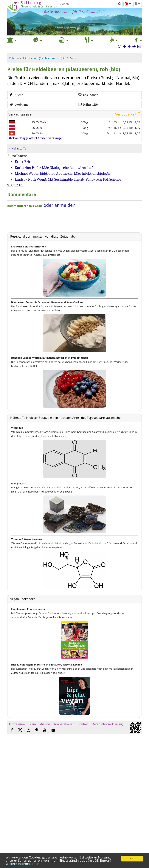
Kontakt (83, 724)
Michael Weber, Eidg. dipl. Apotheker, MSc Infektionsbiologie (63, 173)
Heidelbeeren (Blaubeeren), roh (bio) (44, 58)
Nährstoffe (19, 148)
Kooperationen (64, 724)
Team (32, 724)
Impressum (17, 724)
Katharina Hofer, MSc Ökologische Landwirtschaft (54, 168)
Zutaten (14, 58)
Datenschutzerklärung (107, 724)
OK (132, 859)
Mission (45, 724)
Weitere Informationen (22, 864)
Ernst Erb (22, 162)
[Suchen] (87, 4)
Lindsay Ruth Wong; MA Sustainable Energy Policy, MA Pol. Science (68, 179)
